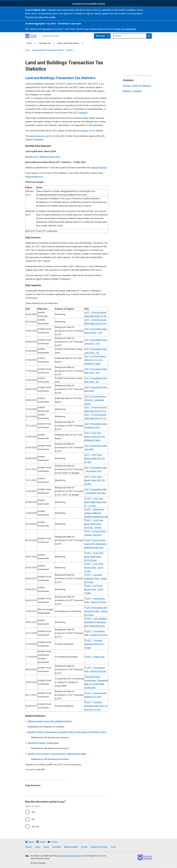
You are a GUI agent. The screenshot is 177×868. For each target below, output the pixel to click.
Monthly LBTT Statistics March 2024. (43, 157)
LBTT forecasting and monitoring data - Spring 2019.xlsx (96, 611)
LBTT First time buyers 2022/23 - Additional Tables (95, 400)
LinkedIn (43, 842)
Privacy (113, 847)
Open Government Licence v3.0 (69, 856)
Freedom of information (99, 847)
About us (29, 847)
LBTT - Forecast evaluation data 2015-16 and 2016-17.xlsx (96, 706)
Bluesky (31, 842)
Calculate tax (45, 43)
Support (46, 847)
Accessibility (57, 847)
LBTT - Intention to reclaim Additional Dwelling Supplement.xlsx (96, 513)
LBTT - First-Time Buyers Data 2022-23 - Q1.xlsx (95, 458)
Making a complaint (71, 847)
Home (27, 50)
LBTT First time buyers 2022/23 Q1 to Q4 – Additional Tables (95, 360)
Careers (38, 847)
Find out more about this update (40, 17)
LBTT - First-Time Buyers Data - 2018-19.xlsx (94, 568)
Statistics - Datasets (132, 91)
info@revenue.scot (34, 177)
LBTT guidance (80, 113)
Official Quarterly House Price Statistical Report (50, 721)
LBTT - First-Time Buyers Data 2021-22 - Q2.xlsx (95, 480)
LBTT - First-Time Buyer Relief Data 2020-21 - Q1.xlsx (96, 502)
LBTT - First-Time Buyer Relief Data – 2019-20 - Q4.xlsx (94, 524)
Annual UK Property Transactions (43, 743)
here (79, 765)
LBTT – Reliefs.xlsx (95, 657)
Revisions (69, 50)
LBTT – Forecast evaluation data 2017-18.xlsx (95, 644)
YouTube (54, 842)
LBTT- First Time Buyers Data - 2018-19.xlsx (94, 589)
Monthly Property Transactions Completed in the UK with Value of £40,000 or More (67, 732)
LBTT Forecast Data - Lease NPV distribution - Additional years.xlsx (96, 544)
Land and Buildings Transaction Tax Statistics (48, 50)
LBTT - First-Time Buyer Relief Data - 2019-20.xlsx (94, 557)
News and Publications (68, 43)
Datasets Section (99, 168)
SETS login (103, 36)
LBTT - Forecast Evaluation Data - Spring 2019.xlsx (96, 578)
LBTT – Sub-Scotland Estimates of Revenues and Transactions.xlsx (95, 622)
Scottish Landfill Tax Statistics (137, 86)
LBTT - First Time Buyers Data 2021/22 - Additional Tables (95, 437)
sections (84, 131)
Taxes (29, 43)
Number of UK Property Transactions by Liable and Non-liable (57, 754)
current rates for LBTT (40, 136)
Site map (84, 847)
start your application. (126, 29)
